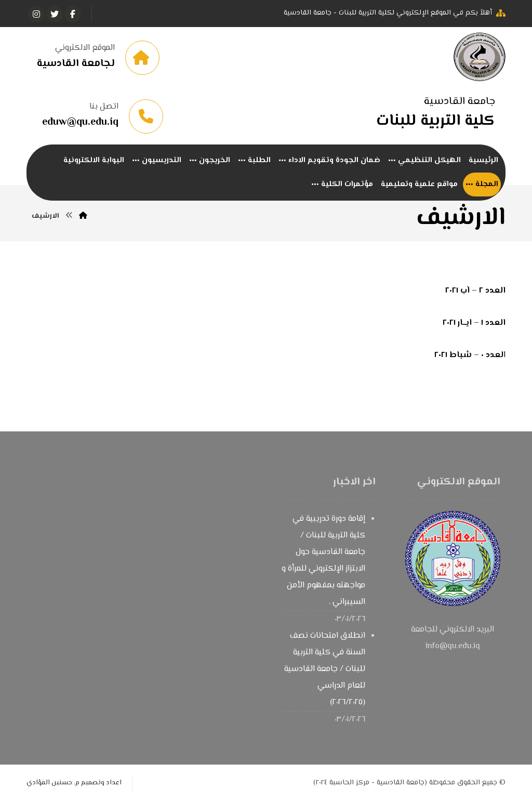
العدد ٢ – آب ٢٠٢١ (475, 291)
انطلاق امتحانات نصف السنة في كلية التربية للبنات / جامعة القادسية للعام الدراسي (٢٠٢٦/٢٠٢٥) (325, 669)
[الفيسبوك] (73, 14)
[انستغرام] (36, 14)
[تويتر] (55, 14)
